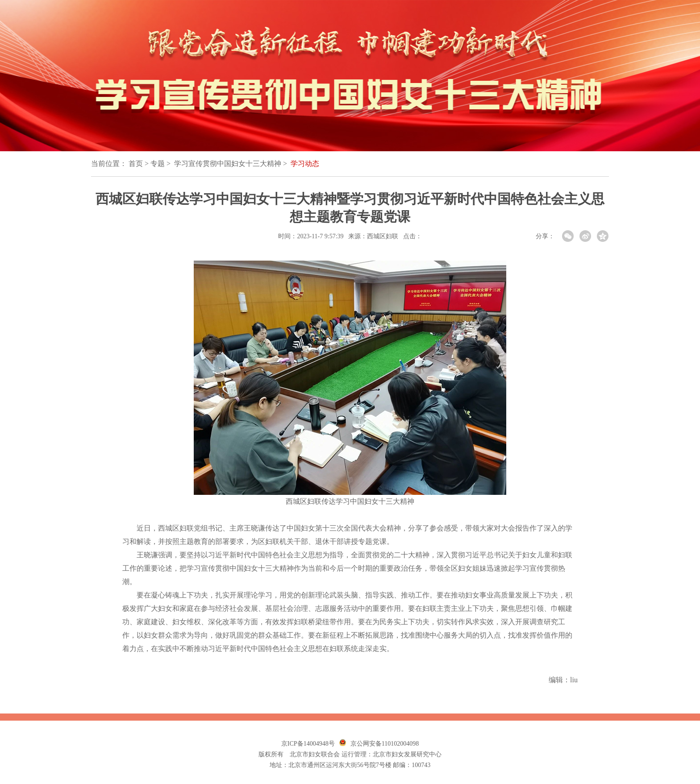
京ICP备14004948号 (308, 744)
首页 (136, 164)
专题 (158, 164)
